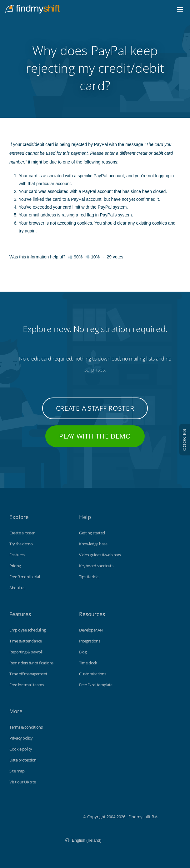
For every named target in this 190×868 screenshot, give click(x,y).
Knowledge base (93, 544)
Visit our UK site (23, 782)
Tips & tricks (89, 577)
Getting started (92, 533)
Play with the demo (95, 436)
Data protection (23, 760)
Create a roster (22, 533)
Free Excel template (96, 685)
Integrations (90, 641)
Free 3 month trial (25, 577)
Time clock (88, 663)
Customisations (92, 674)
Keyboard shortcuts (96, 566)
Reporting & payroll (26, 652)
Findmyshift (51, 816)
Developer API (91, 630)
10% (93, 257)
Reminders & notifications (31, 663)
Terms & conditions (26, 727)
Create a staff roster (95, 408)
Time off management (28, 674)
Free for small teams (27, 685)
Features (17, 555)
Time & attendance (26, 641)
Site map (17, 771)
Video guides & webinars (100, 555)
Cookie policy (21, 749)
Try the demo (21, 544)
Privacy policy (21, 738)
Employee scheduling (28, 630)
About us (17, 588)
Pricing (15, 566)
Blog (83, 652)
